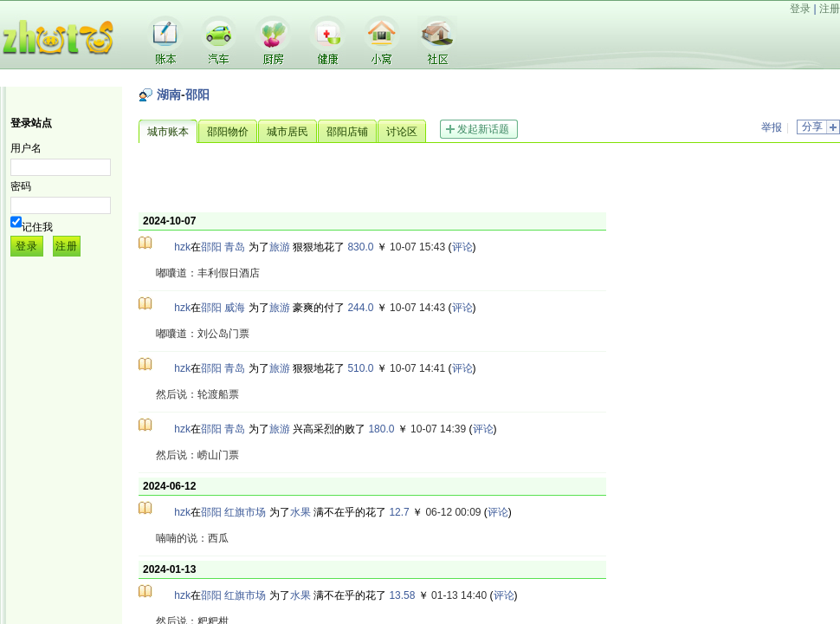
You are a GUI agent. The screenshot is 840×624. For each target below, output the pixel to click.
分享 (812, 127)
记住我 (37, 227)
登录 (800, 9)
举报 (772, 127)
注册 (830, 9)
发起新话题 (483, 129)
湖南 (169, 94)
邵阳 (197, 94)
